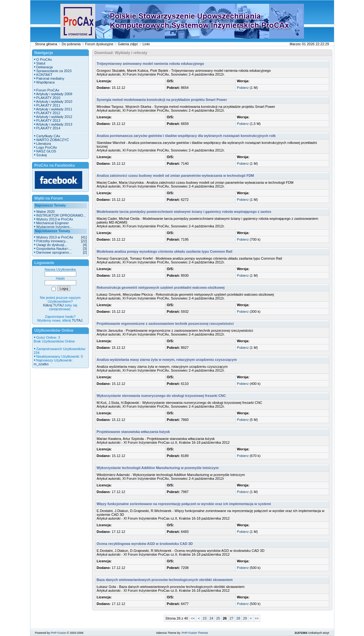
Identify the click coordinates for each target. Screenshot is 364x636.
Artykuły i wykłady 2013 (54, 124)
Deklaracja (45, 67)
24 (211, 618)
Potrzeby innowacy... (52, 241)
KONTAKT (44, 75)
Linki (146, 44)
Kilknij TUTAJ (53, 305)
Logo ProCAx (47, 147)
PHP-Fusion (59, 633)
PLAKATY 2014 (48, 128)
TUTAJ (77, 320)
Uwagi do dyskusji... (52, 245)
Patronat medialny (50, 78)
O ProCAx (44, 59)
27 (231, 618)
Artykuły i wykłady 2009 (54, 94)
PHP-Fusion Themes (195, 633)
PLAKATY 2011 (48, 105)
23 (205, 618)
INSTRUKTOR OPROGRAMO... (61, 215)
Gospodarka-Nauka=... (54, 249)
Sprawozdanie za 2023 (54, 71)
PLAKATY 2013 (48, 120)
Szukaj (42, 155)
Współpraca (46, 82)
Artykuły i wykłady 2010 (54, 102)
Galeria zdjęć (128, 44)
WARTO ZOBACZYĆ (53, 140)
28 (238, 618)
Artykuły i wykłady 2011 (54, 109)
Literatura (44, 144)
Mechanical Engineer (53, 223)
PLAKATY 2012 (48, 113)
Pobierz (243, 88)
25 (218, 618)
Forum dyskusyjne (99, 44)
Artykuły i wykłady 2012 (54, 117)
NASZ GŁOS (46, 151)
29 (245, 618)
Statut (41, 63)
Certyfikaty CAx (48, 136)
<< (193, 618)
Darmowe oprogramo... (54, 252)
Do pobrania (71, 44)
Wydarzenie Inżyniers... (54, 227)
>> (257, 618)
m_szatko (41, 364)
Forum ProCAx (48, 90)
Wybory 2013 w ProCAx (55, 219)
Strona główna (46, 44)
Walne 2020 (46, 212)
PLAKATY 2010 (48, 98)
